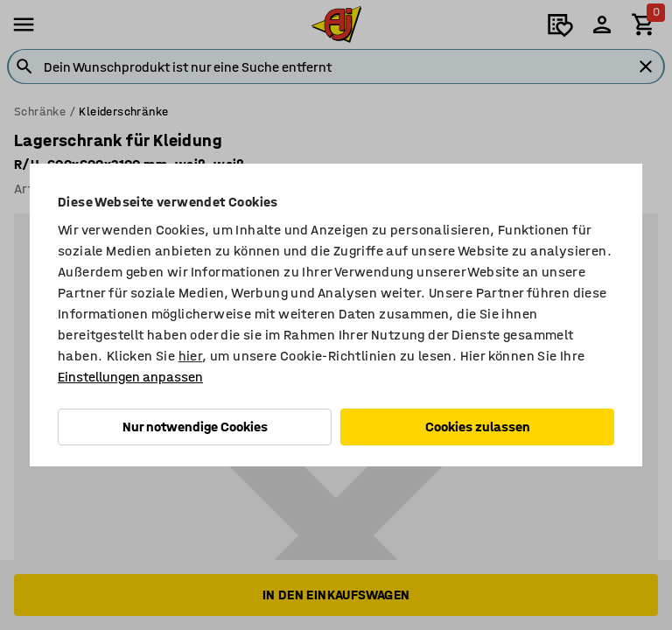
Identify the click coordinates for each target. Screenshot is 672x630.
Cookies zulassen (478, 427)
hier (191, 356)
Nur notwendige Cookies (195, 427)
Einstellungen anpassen (130, 377)
